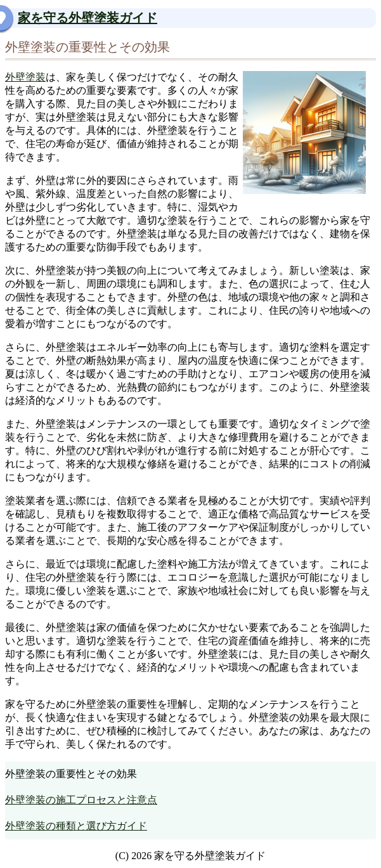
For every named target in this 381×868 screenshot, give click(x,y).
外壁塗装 (25, 77)
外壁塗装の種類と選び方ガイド (76, 826)
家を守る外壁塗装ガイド (87, 18)
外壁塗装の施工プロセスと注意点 (81, 800)
